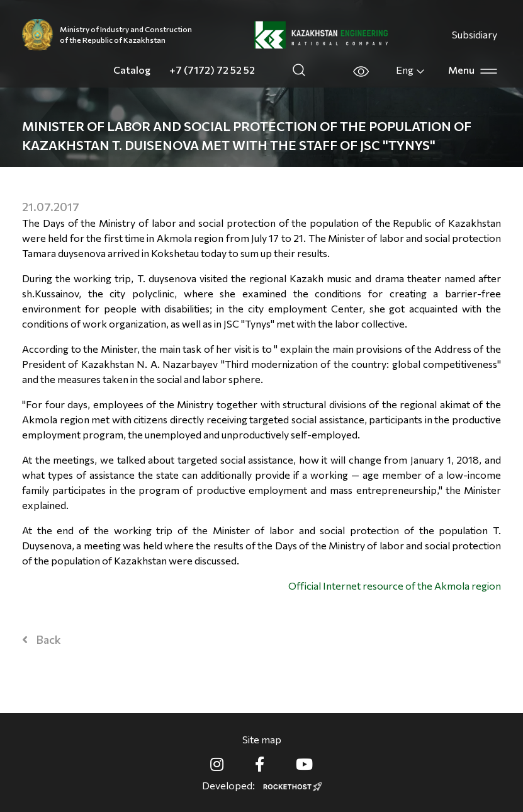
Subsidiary (475, 34)
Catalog (132, 70)
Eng (411, 70)
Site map (262, 739)
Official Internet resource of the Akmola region (395, 586)
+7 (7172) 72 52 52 (212, 70)
